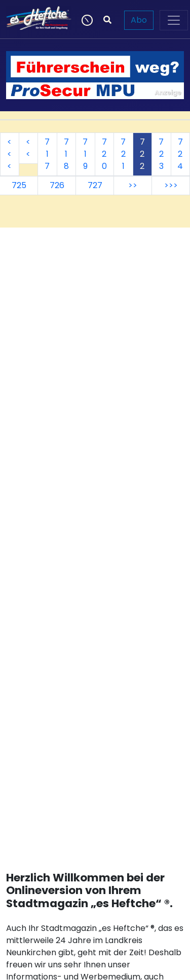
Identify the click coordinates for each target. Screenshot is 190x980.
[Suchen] (107, 20)
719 (85, 154)
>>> (171, 185)
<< (28, 148)
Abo (139, 20)
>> (133, 185)
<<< (9, 154)
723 (161, 154)
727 (95, 185)
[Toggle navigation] (174, 20)
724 (180, 154)
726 (57, 185)
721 (123, 154)
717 (47, 154)
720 (104, 154)
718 (66, 154)
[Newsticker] (86, 20)
